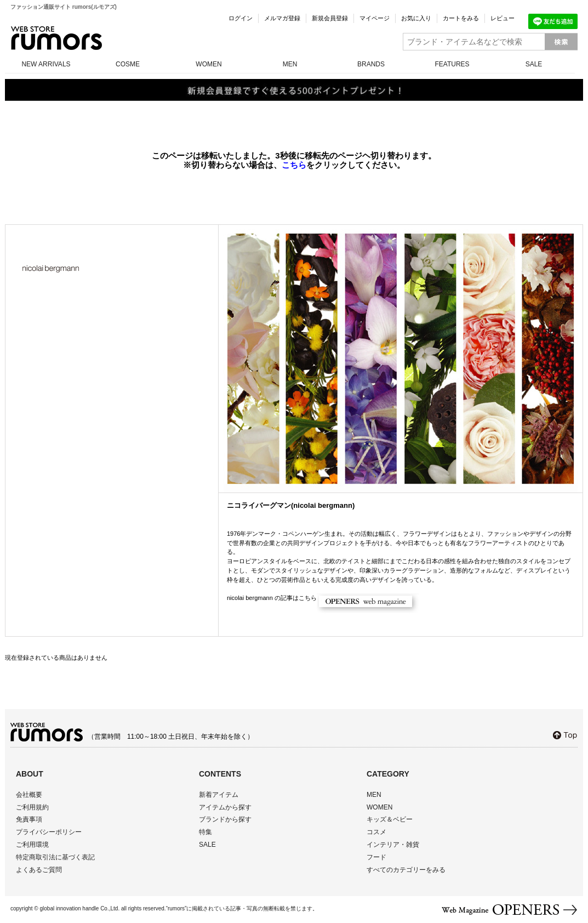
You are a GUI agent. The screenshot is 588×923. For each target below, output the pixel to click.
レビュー (503, 18)
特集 (205, 832)
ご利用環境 (32, 845)
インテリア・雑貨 (393, 845)
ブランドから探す (225, 819)
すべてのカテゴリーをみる (406, 870)
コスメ (376, 832)
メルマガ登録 (282, 18)
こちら (294, 165)
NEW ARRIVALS (46, 64)
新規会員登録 (330, 18)
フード (376, 857)
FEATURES (452, 64)
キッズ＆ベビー (390, 819)
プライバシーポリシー (49, 832)
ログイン (241, 18)
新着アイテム (219, 795)
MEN (290, 64)
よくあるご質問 (39, 870)
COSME (128, 64)
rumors (56, 38)
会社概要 (29, 795)
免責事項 (29, 819)
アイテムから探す (225, 807)
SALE (534, 64)
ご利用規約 (32, 807)
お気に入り (416, 18)
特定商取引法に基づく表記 (55, 857)
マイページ (375, 18)
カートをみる (461, 18)
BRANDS (371, 64)
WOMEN (209, 64)
